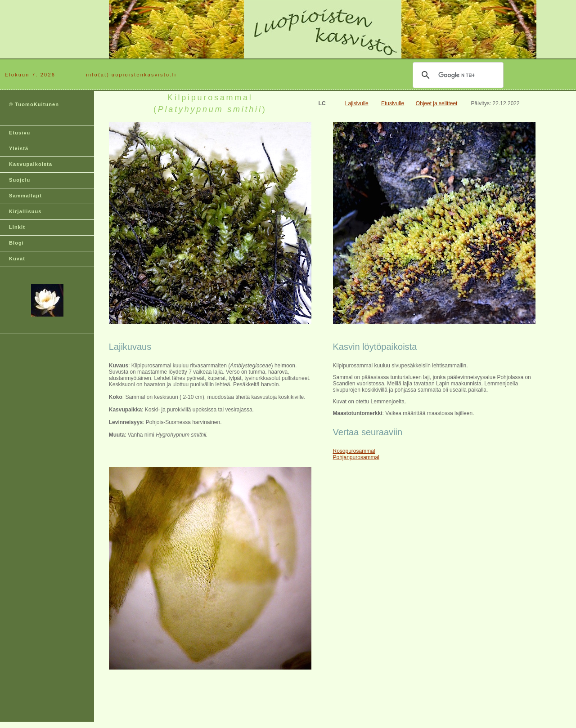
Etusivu (20, 133)
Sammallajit (25, 196)
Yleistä (19, 148)
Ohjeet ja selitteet (437, 103)
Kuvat (17, 259)
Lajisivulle (357, 103)
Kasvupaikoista (31, 164)
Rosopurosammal (354, 451)
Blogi (16, 243)
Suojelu (20, 180)
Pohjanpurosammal (356, 457)
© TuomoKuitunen (34, 104)
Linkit (17, 227)
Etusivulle (393, 103)
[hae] (457, 75)
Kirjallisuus (25, 211)
